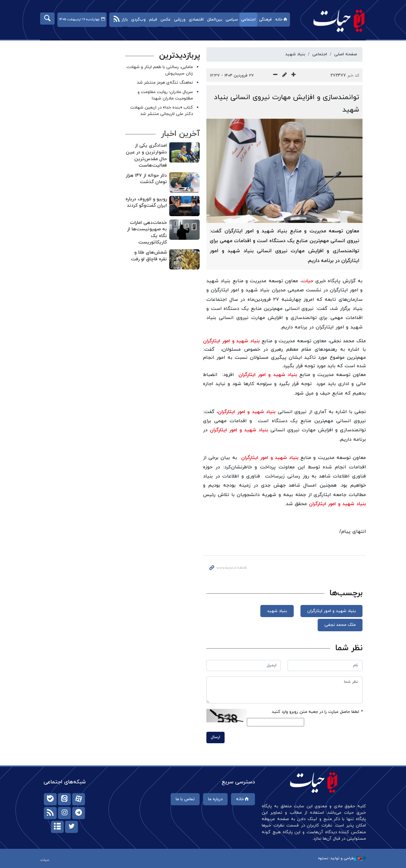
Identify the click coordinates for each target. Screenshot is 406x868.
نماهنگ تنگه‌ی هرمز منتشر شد (165, 83)
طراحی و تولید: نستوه (342, 858)
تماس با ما (185, 799)
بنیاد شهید (295, 54)
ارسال (215, 737)
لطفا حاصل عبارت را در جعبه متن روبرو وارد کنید (317, 712)
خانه (282, 20)
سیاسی (232, 20)
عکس (166, 20)
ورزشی (180, 20)
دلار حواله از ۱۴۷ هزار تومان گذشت (146, 179)
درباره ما (215, 799)
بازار (125, 20)
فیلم (153, 20)
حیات (336, 20)
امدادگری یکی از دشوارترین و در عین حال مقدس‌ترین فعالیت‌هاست (146, 155)
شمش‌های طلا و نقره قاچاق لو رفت (149, 256)
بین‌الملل (215, 20)
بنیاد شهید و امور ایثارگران (231, 341)
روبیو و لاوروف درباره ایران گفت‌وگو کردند (146, 202)
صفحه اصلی (346, 54)
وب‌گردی (138, 20)
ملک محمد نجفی (340, 625)
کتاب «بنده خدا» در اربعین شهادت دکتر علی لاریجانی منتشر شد (162, 111)
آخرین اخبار (180, 134)
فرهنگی (265, 20)
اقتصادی (196, 20)
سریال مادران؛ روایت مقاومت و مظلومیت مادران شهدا (165, 95)
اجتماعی (248, 20)
